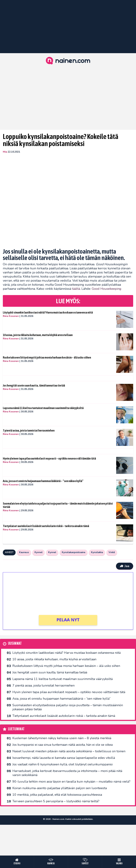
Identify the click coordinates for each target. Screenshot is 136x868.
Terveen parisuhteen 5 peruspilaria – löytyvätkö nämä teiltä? (56, 801)
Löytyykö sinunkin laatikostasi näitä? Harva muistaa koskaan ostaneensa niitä (48, 312)
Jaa (125, 566)
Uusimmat (15, 644)
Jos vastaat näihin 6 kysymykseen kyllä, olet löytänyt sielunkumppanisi (63, 764)
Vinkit (112, 552)
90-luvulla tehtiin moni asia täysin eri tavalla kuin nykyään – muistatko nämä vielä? (71, 782)
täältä (76, 289)
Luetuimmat (16, 729)
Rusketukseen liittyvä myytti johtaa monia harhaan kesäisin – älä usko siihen (47, 357)
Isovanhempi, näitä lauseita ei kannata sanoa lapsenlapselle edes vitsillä (64, 758)
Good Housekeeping (107, 289)
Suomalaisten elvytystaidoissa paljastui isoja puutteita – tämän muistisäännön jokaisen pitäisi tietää (58, 505)
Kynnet (39, 552)
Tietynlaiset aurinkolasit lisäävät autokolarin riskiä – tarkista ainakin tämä (46, 526)
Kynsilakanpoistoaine (74, 552)
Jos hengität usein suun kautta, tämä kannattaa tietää (34, 385)
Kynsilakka (97, 552)
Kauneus (24, 552)
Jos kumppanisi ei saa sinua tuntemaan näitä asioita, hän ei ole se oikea (63, 745)
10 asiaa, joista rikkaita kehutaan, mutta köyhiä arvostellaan (38, 335)
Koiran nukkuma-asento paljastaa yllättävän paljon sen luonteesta (60, 788)
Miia (5, 152)
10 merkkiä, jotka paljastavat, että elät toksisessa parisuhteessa (57, 795)
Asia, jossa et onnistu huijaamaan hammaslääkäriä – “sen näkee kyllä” (43, 481)
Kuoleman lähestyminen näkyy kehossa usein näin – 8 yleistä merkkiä (62, 738)
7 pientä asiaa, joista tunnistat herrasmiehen (29, 430)
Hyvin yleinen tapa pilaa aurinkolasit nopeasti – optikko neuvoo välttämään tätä (49, 458)
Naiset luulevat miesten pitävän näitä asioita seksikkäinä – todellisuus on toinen (69, 751)
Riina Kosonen (11, 316)
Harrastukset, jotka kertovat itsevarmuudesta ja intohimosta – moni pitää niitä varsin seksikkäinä (67, 773)
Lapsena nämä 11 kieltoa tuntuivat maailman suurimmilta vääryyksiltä (43, 408)
